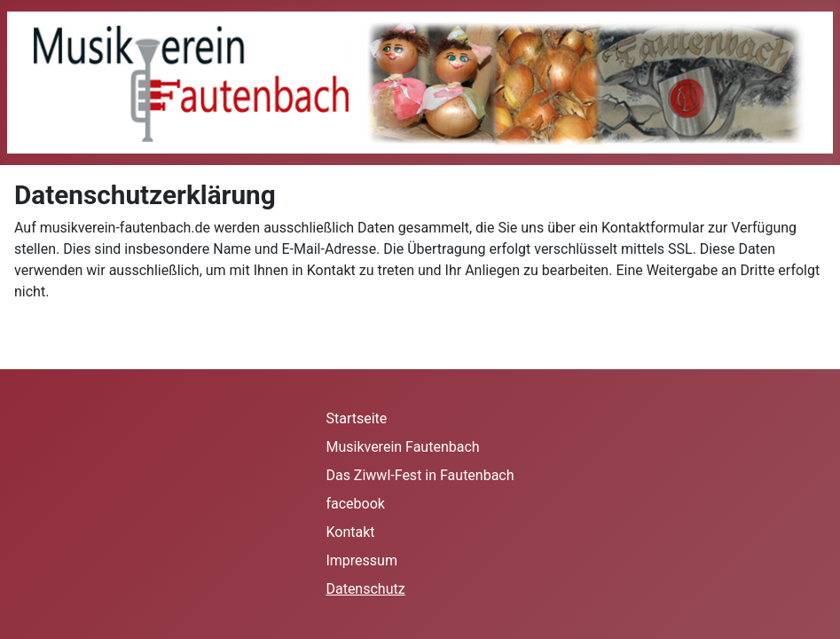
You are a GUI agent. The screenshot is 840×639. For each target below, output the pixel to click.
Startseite (356, 418)
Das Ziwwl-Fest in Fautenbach (420, 475)
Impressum (361, 560)
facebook (355, 504)
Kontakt (350, 532)
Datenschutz (365, 589)
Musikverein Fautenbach (402, 447)
